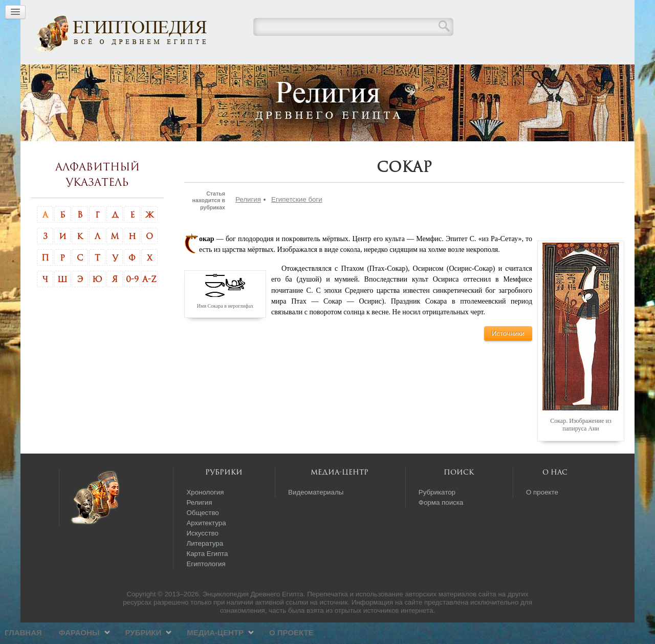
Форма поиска (441, 524)
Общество (202, 534)
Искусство (202, 555)
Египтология (206, 585)
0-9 (132, 300)
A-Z (149, 300)
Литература (205, 565)
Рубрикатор (437, 514)
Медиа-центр (380, 74)
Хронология (205, 514)
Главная (188, 74)
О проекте (456, 74)
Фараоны (244, 74)
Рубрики (308, 74)
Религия (248, 221)
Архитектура (206, 544)
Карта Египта (207, 575)
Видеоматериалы (316, 514)
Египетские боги (297, 221)
